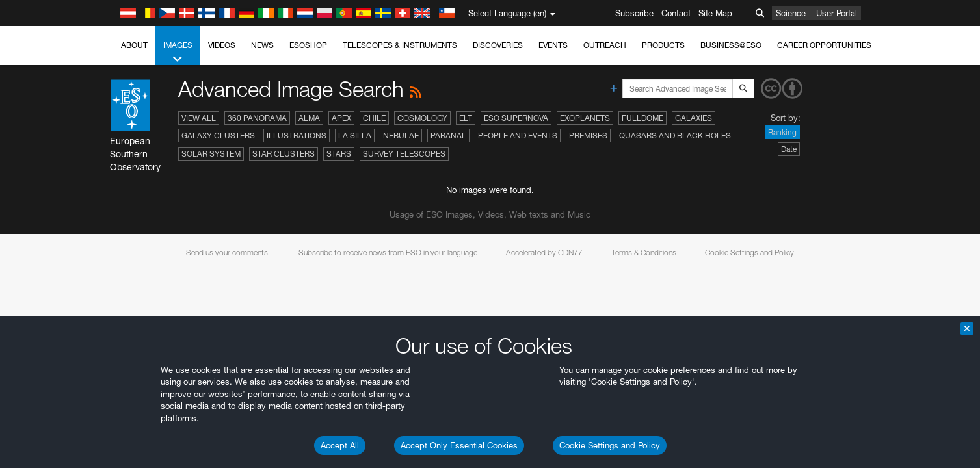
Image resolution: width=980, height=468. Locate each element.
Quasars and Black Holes (675, 136)
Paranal (448, 136)
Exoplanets (585, 118)
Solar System (211, 154)
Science (791, 13)
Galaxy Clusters (218, 136)
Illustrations (297, 136)
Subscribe (634, 13)
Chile (374, 118)
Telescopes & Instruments (400, 45)
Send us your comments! (228, 253)
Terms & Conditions (644, 253)
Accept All (340, 445)
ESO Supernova (516, 118)
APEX (341, 118)
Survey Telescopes (404, 154)
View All (199, 118)
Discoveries (498, 45)
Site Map (715, 13)
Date (789, 149)
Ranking (782, 132)
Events (553, 45)
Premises (588, 136)
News (262, 45)
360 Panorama (257, 118)
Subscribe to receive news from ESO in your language (388, 253)
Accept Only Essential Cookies (459, 445)
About (134, 45)
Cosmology (422, 118)
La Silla (355, 136)
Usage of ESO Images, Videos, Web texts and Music (490, 214)
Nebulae (401, 136)
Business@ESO (731, 45)
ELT (466, 118)
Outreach (605, 45)
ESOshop (308, 45)
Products (663, 45)
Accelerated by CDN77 (544, 253)
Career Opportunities (824, 45)
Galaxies (694, 118)
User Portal (837, 13)
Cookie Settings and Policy (610, 445)
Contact (676, 13)
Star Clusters (284, 154)
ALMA (309, 118)
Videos (222, 45)
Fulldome (642, 118)
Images (178, 53)
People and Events (518, 136)
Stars (339, 154)
